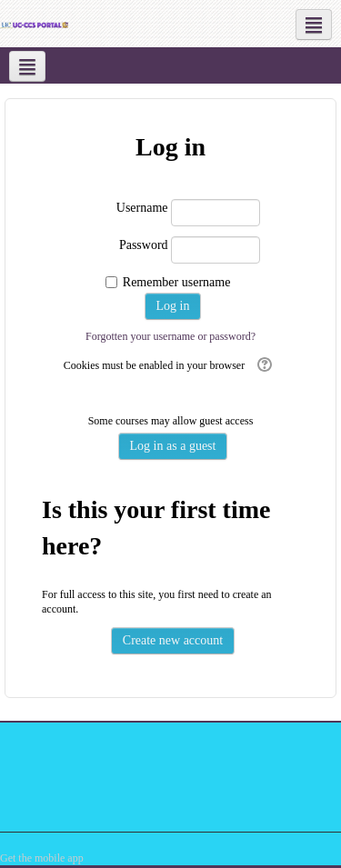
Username (142, 208)
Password (144, 245)
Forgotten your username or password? (170, 336)
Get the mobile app (42, 858)
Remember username (177, 282)
